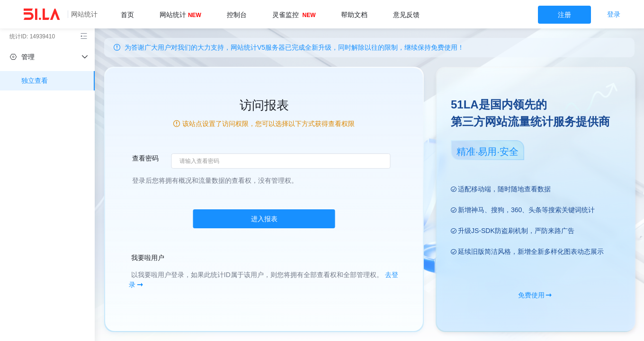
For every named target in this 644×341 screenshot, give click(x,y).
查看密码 (145, 158)
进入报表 (264, 219)
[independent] (47, 57)
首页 (127, 15)
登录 (614, 14)
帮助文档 (354, 15)
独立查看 (35, 81)
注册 (564, 15)
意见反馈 (406, 15)
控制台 (237, 15)
